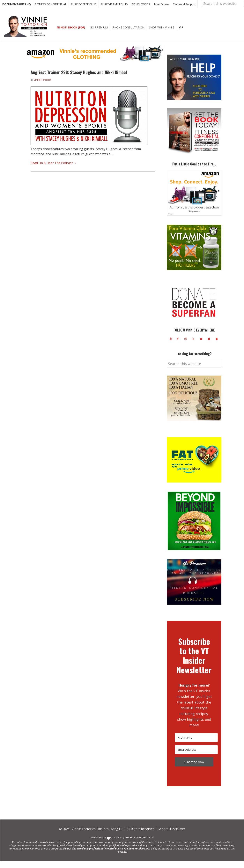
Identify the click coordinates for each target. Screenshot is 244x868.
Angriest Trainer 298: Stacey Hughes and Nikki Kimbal (79, 79)
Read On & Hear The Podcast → (54, 170)
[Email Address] (196, 757)
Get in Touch (148, 844)
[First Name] (196, 745)
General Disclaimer (171, 836)
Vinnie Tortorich (27, 33)
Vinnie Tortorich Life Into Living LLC (98, 836)
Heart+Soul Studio (133, 844)
